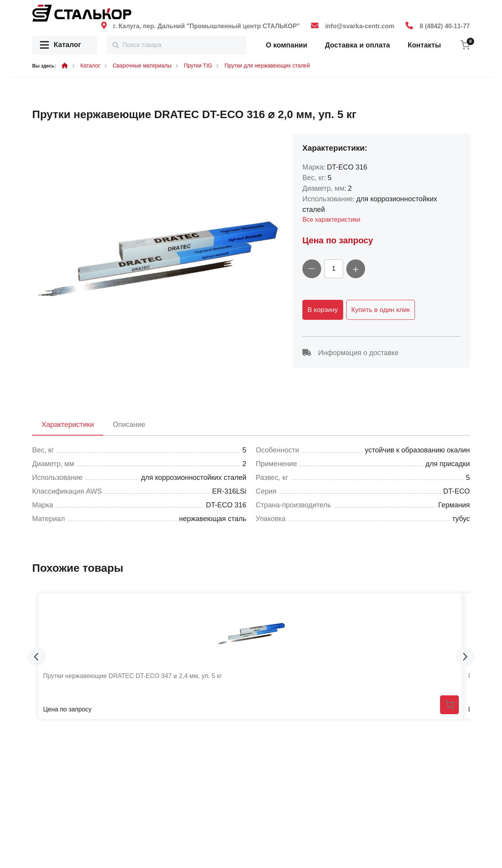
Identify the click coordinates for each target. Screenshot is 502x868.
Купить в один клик (381, 310)
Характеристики (68, 425)
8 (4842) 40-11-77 (445, 26)
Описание (129, 425)
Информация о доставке (350, 353)
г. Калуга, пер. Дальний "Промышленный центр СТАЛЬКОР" (206, 26)
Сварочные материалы (142, 66)
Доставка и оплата (357, 45)
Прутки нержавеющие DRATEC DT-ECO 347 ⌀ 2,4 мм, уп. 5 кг (133, 676)
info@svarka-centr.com (360, 26)
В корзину (323, 310)
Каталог (61, 45)
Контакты (424, 45)
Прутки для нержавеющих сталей (267, 66)
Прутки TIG (198, 66)
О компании (287, 45)
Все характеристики (331, 220)
